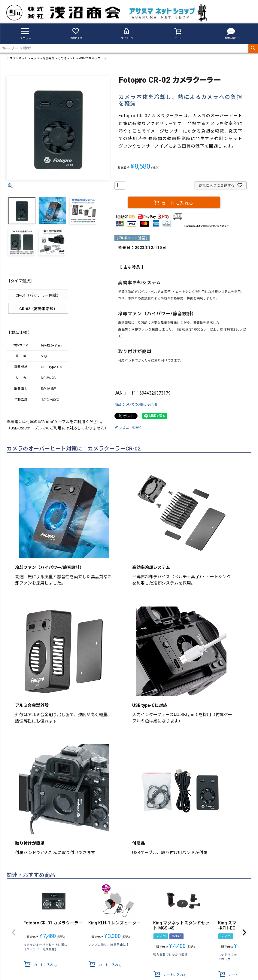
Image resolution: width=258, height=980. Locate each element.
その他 (62, 58)
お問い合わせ (232, 34)
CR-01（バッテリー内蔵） (38, 295)
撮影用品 (49, 58)
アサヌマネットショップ (23, 58)
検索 (253, 48)
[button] (14, 933)
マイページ (127, 34)
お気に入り (76, 34)
